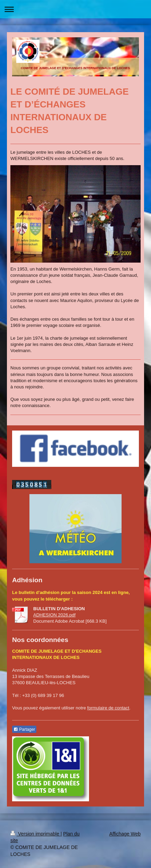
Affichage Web (125, 834)
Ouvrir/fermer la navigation (75, 9)
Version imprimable (35, 834)
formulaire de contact (108, 708)
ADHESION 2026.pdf (54, 615)
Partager (24, 729)
